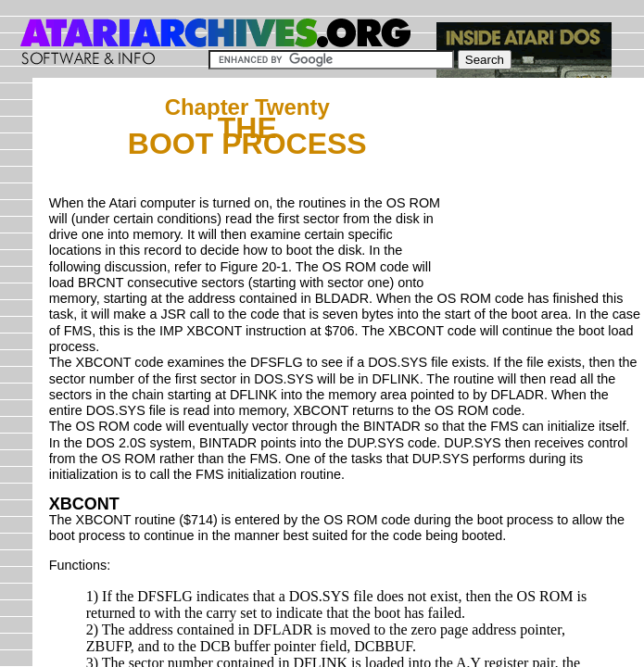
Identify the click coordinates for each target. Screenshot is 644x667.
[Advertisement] (545, 187)
